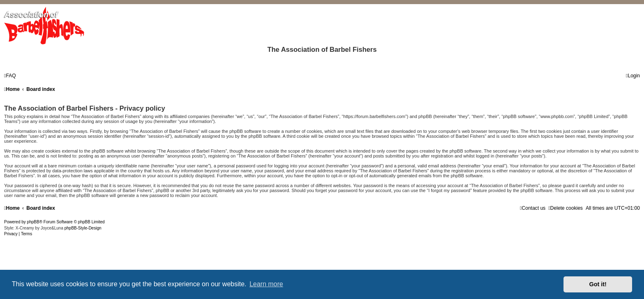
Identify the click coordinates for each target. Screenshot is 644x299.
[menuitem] (10, 76)
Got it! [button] (598, 284)
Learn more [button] (266, 284)
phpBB (33, 222)
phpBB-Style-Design (83, 228)
